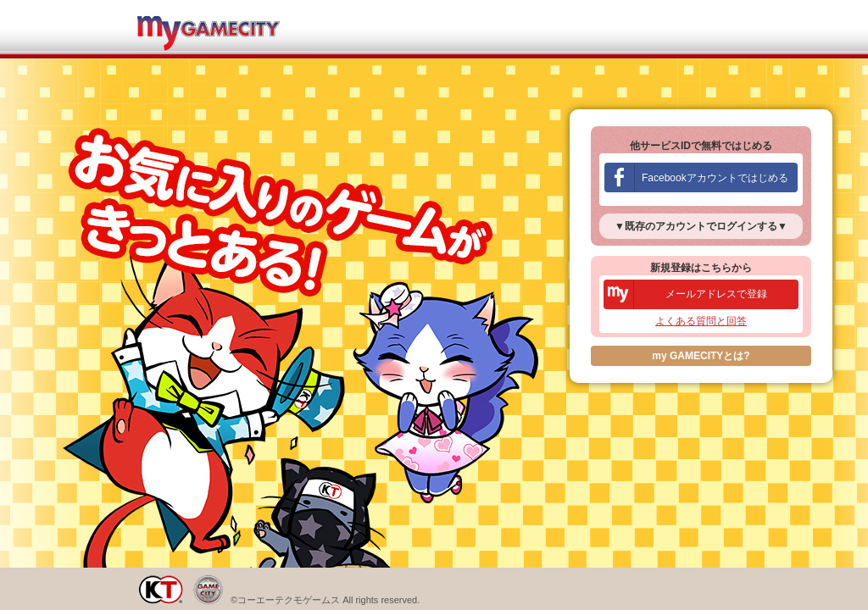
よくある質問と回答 (701, 321)
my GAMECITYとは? (701, 356)
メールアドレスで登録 (716, 294)
